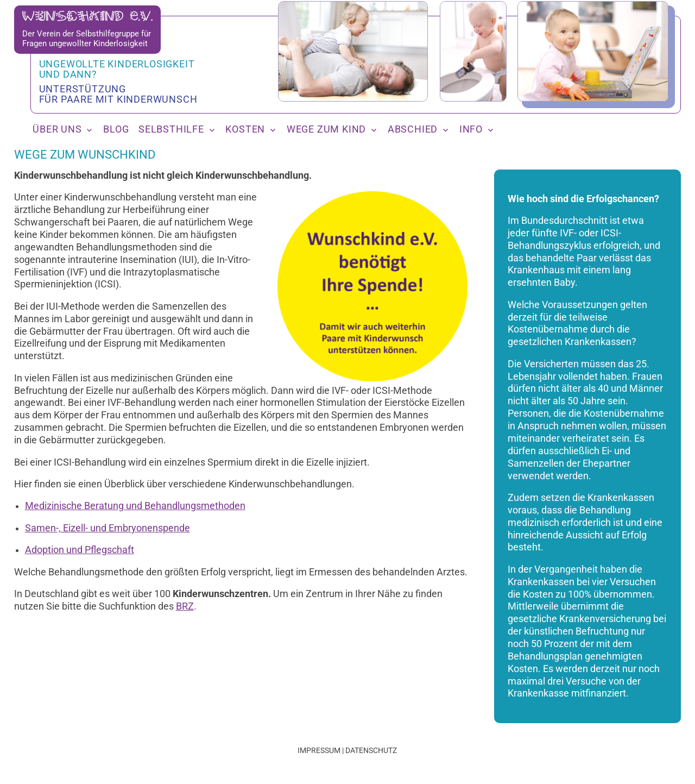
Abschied (413, 129)
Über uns (57, 129)
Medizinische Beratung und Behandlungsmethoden (135, 506)
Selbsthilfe (171, 129)
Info (471, 129)
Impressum (319, 750)
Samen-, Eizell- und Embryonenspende (108, 528)
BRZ (185, 606)
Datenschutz (371, 750)
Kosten (245, 129)
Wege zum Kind (326, 129)
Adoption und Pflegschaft (80, 550)
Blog (116, 129)
